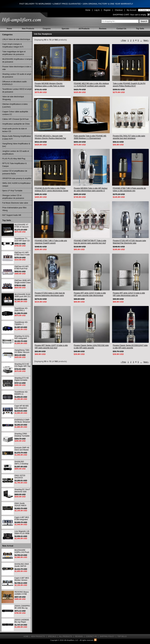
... (141, 40)
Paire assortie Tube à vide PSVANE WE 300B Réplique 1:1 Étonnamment (90, 137)
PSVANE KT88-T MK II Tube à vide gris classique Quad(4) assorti (51, 242)
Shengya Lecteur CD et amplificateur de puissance (13, 197)
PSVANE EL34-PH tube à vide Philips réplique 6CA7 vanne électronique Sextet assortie (51, 190)
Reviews (103, 29)
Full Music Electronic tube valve (15, 203)
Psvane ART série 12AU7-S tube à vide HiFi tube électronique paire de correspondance (129, 294)
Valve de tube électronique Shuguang (13, 98)
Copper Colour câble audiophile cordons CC (15, 113)
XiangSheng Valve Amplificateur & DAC (16, 145)
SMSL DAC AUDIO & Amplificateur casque (16, 185)
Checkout (119, 10)
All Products (84, 29)
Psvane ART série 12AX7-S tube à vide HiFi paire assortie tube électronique (90, 294)
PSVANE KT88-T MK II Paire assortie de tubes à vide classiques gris (129, 189)
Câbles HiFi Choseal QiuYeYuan (15, 119)
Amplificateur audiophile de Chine (16, 124)
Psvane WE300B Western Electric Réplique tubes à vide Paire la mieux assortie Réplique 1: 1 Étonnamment (50, 85)
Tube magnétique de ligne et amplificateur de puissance (14, 53)
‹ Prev (123, 40)
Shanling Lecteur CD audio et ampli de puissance (17, 76)
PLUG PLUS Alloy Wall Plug (14, 159)
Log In (97, 10)
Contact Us (121, 29)
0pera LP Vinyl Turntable (12, 191)
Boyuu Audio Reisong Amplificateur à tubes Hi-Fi (17, 138)
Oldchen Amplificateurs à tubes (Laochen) (15, 106)
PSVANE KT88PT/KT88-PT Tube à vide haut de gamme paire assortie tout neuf (90, 242)
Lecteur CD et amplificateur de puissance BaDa (15, 172)
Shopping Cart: (121, 15)
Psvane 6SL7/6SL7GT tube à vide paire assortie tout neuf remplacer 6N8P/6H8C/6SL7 (129, 137)
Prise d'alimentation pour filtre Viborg (14, 209)
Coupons (47, 29)
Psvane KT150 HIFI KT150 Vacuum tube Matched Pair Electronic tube (129, 242)
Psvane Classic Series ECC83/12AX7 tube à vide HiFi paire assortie (130, 347)
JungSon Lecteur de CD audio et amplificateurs (16, 153)
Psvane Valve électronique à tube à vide (17, 68)
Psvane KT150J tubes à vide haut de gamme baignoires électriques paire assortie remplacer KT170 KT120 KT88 (51, 294)
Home (88, 10)
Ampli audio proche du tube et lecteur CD (14, 130)
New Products (28, 29)
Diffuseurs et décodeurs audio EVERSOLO (14, 83)
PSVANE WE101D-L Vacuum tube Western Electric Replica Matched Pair (50, 137)
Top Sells (140, 29)
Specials (65, 29)
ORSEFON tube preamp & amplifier (17, 178)
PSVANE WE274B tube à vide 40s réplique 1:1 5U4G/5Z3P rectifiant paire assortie (91, 85)
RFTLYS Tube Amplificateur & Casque (14, 165)
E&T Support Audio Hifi (12, 215)
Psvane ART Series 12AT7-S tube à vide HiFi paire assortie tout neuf (51, 347)
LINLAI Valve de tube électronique (16, 39)
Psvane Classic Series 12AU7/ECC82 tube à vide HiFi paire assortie (91, 347)
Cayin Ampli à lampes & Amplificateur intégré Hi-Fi (13, 45)
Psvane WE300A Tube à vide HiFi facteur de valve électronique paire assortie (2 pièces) (91, 190)
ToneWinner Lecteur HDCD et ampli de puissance (17, 91)
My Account (131, 10)
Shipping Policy (107, 636)
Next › (146, 40)
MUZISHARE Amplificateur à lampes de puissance (17, 60)
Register (107, 10)
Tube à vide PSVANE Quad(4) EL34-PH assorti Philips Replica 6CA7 (129, 85)
